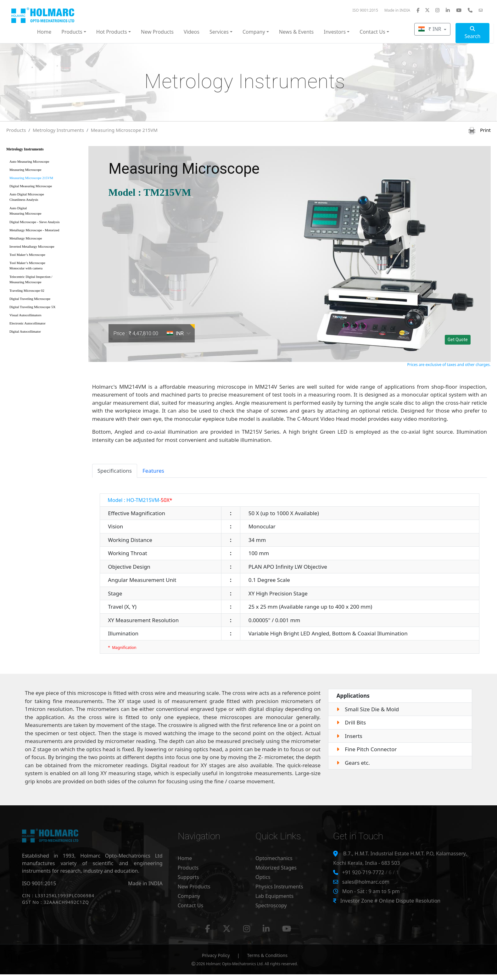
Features (153, 471)
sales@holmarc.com (366, 882)
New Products (157, 32)
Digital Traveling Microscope (30, 299)
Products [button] (72, 32)
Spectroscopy (271, 905)
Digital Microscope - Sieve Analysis (34, 222)
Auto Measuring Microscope (29, 161)
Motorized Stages (276, 868)
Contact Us (190, 905)
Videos (192, 32)
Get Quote (458, 340)
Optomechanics (274, 858)
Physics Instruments (279, 887)
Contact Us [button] (372, 32)
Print (480, 130)
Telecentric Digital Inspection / (45, 281)
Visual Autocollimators (25, 315)
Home (44, 32)
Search (473, 33)
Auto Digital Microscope (45, 198)
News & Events (296, 32)
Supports (188, 877)
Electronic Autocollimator (28, 323)
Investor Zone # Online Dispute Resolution (390, 901)
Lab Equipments (274, 896)
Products (16, 130)
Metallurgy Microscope (26, 238)
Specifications (115, 471)
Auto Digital (45, 212)
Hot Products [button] (112, 32)
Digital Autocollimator (25, 331)
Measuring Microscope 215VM (124, 130)
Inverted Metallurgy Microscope (32, 246)
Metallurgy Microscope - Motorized (34, 230)
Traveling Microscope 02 (27, 290)
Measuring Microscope (25, 170)
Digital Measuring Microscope (31, 186)
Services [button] (219, 32)
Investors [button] (335, 32)
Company (189, 896)
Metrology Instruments (58, 130)
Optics (263, 877)
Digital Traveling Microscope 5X (32, 307)
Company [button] (254, 32)
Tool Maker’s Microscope (27, 255)
